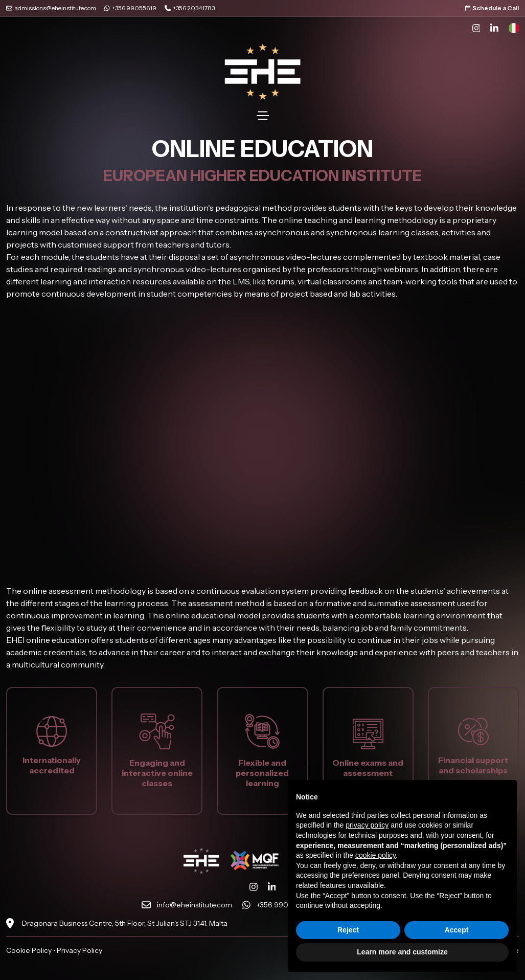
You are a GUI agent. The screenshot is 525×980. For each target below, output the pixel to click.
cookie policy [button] (375, 855)
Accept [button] (457, 930)
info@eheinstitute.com (195, 905)
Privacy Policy (79, 950)
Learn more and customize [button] (402, 952)
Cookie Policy (29, 950)
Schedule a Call (492, 8)
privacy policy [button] (367, 825)
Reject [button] (348, 930)
